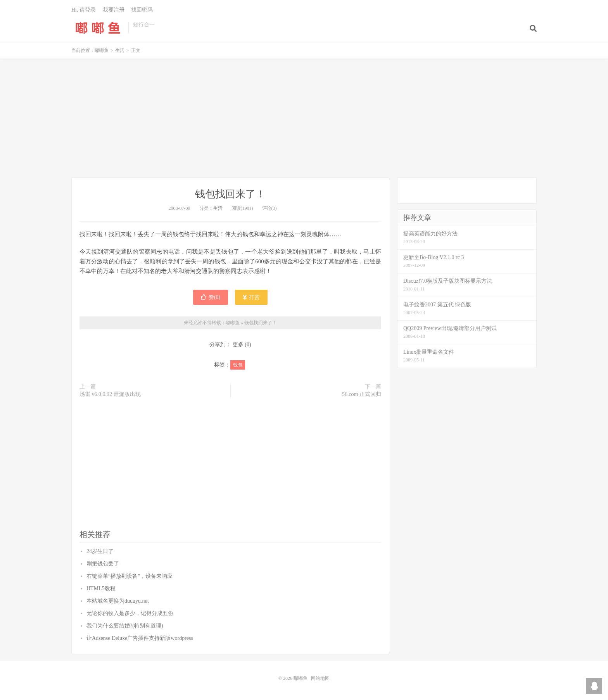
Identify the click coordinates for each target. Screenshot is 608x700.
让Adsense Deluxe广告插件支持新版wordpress (140, 638)
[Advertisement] (304, 119)
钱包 (238, 365)
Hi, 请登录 (84, 10)
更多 (238, 345)
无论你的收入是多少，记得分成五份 (130, 613)
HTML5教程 (101, 589)
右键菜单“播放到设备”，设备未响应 (130, 576)
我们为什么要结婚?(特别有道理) (125, 626)
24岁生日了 (100, 551)
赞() (211, 297)
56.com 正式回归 (362, 394)
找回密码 (142, 10)
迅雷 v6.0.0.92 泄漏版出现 (110, 394)
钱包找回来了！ (230, 194)
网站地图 (320, 678)
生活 (120, 50)
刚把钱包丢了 (103, 564)
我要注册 (114, 10)
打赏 (251, 297)
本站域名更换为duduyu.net (118, 601)
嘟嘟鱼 (98, 28)
